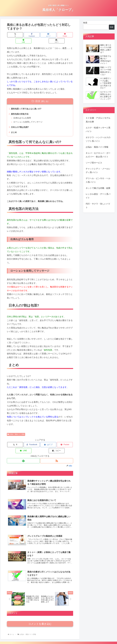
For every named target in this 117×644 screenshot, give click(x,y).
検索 (85, 23)
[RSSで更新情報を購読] (57, 450)
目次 (38, 95)
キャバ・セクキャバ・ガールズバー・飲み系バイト (98, 155)
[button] (68, 35)
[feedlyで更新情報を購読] (23, 450)
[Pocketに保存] (46, 35)
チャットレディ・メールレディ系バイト (98, 171)
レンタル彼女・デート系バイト (98, 196)
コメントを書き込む (40, 616)
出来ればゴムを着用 (23, 112)
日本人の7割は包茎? (21, 122)
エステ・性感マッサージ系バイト (98, 130)
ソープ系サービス (94, 163)
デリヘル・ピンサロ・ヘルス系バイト (98, 180)
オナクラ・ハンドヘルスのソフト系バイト (98, 139)
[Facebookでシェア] (23, 35)
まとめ (14, 127)
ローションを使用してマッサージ (29, 117)
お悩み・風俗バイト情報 (16, 429)
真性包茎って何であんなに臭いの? (27, 103)
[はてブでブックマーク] (34, 35)
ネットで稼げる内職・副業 (98, 188)
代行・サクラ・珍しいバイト (98, 206)
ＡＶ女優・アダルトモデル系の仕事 (98, 120)
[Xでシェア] (12, 35)
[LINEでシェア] (57, 35)
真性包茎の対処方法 (20, 108)
